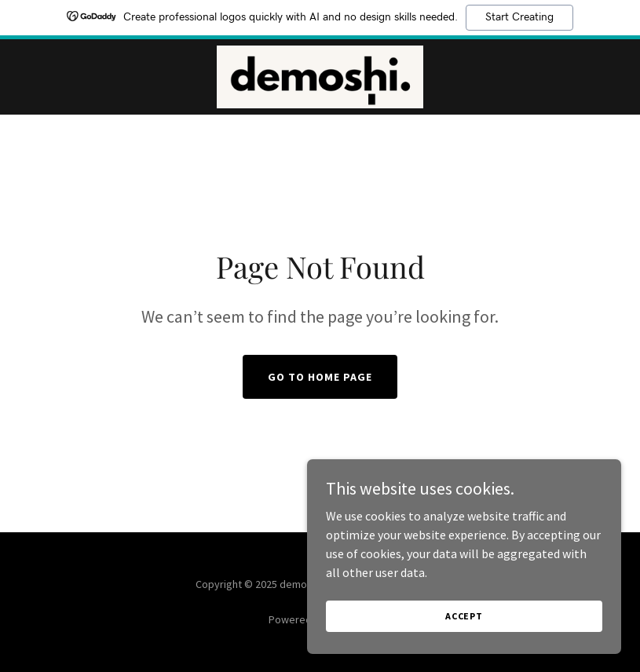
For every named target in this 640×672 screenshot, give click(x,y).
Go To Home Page (320, 377)
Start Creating (519, 17)
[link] (320, 77)
